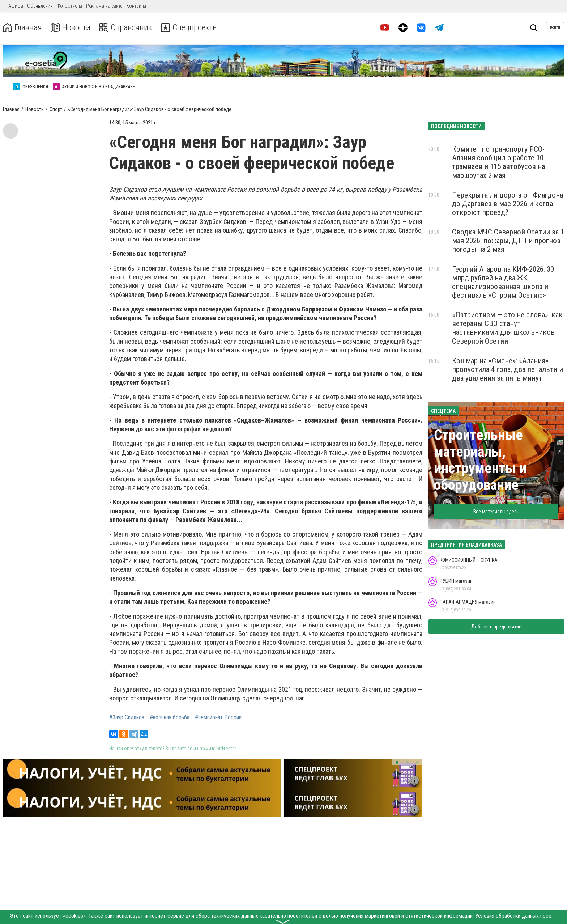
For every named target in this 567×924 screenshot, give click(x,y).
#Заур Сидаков (127, 717)
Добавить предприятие (496, 627)
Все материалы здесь (496, 512)
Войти (555, 27)
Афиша (16, 6)
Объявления (40, 6)
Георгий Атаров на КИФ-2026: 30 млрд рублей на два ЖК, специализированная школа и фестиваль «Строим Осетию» (503, 282)
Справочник (128, 28)
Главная (23, 28)
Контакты (136, 6)
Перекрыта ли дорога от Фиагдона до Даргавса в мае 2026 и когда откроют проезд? (508, 204)
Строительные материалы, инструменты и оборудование (480, 460)
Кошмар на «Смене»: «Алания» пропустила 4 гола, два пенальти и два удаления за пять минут (508, 369)
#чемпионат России (218, 717)
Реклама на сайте (104, 6)
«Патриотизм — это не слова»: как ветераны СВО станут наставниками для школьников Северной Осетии (507, 328)
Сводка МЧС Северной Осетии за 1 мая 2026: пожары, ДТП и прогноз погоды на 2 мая (508, 241)
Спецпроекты (193, 28)
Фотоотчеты (69, 6)
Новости (72, 28)
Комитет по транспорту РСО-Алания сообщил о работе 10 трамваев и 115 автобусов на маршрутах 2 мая (498, 162)
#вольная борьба (170, 717)
